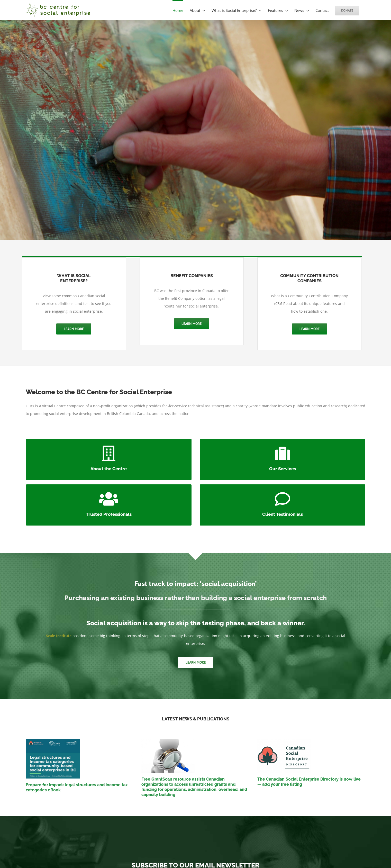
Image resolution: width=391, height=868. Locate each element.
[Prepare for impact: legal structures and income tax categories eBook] (80, 759)
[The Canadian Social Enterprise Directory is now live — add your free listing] (311, 756)
